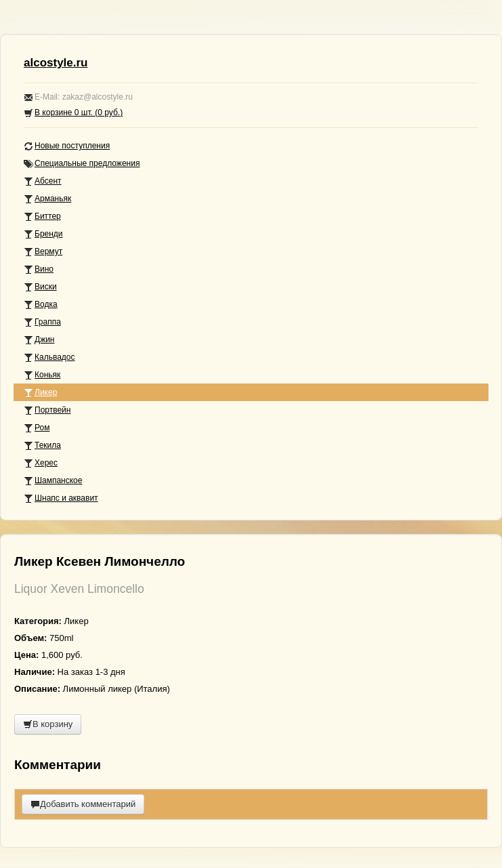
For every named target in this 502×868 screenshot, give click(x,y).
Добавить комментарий (83, 804)
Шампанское (53, 481)
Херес (41, 463)
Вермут (43, 252)
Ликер (40, 393)
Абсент (43, 181)
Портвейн (47, 410)
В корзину (48, 724)
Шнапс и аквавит (61, 498)
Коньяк (42, 375)
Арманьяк (47, 199)
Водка (41, 305)
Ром (37, 428)
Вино (39, 269)
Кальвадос (49, 357)
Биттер (42, 216)
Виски (40, 287)
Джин (39, 340)
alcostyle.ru (56, 63)
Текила (42, 446)
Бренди (43, 234)
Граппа (42, 322)
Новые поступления (67, 146)
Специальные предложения (82, 164)
